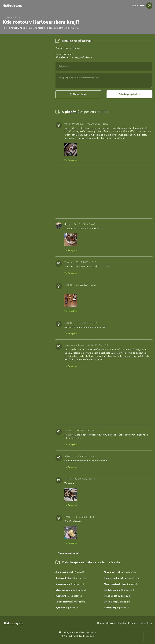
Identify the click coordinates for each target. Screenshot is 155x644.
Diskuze (142, 623)
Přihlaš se (60, 57)
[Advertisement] (26, 85)
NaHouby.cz (12, 6)
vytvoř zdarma (85, 57)
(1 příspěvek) (70, 572)
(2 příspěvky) (122, 584)
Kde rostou (111, 623)
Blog (149, 623)
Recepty (132, 623)
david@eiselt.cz (86, 636)
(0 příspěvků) (71, 578)
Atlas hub (122, 623)
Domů (100, 623)
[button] (142, 6)
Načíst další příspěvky (69, 553)
